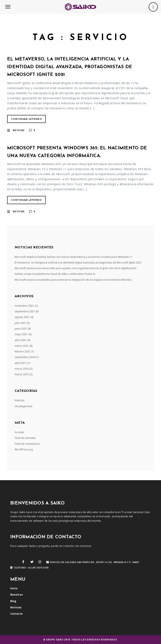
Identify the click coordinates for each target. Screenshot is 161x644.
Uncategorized (23, 406)
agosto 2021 (22, 317)
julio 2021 (20, 323)
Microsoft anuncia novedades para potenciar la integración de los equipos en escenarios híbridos (73, 280)
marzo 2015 (22, 374)
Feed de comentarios (27, 444)
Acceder (20, 432)
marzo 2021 (22, 346)
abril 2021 (21, 340)
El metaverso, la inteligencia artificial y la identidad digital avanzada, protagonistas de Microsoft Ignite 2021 (70, 67)
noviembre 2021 (24, 306)
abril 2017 (21, 363)
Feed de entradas (25, 438)
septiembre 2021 (25, 311)
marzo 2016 (22, 369)
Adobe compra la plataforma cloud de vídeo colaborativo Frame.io (55, 274)
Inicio (14, 588)
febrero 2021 (23, 351)
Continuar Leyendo (27, 119)
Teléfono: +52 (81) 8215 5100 (29, 568)
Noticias (19, 130)
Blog (13, 601)
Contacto (16, 614)
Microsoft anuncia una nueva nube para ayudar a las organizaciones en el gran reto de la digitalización (76, 268)
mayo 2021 (21, 334)
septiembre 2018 (25, 357)
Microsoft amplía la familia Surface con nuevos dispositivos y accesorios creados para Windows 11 (73, 257)
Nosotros (17, 595)
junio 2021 (21, 329)
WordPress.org (24, 449)
